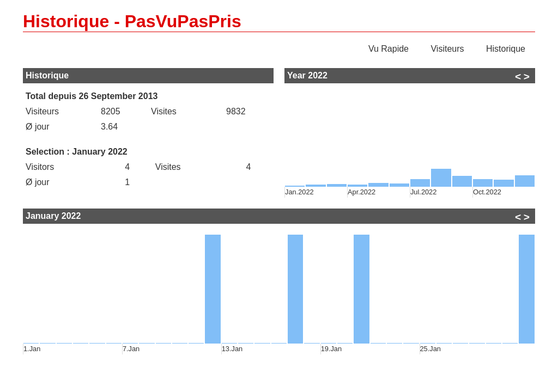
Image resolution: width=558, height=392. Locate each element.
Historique (506, 49)
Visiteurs (447, 49)
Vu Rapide (389, 49)
